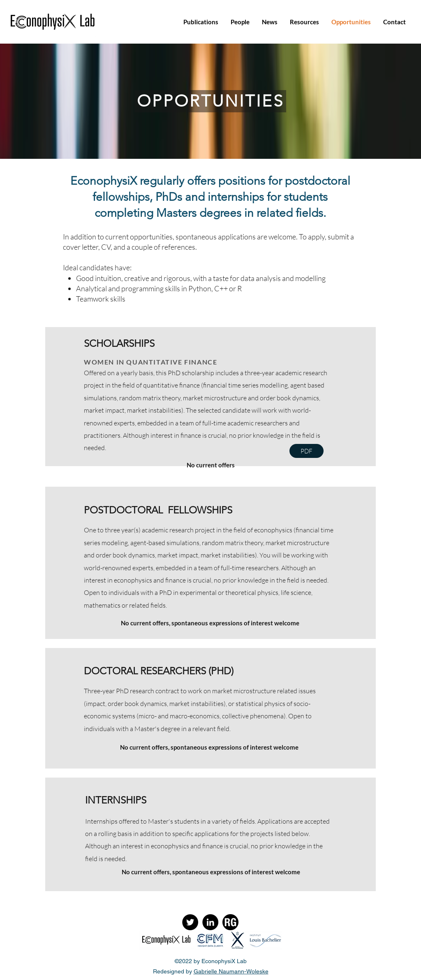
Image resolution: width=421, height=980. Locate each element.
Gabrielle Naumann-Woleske (231, 971)
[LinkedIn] (210, 922)
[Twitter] (190, 922)
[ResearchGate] (230, 922)
